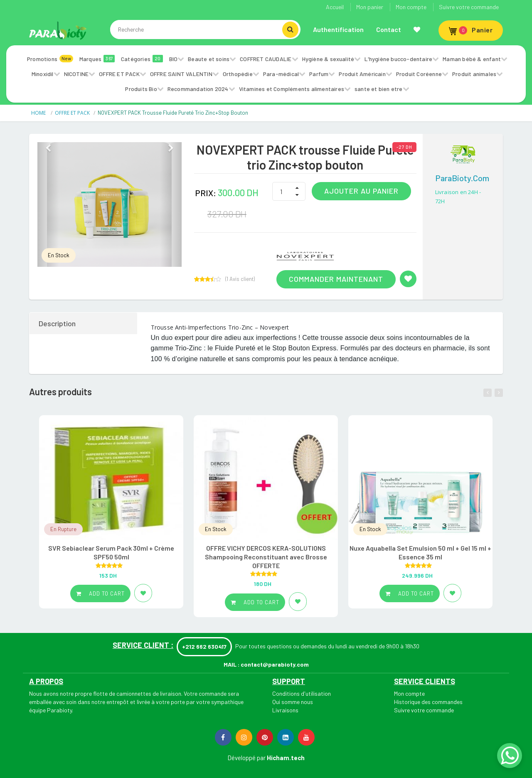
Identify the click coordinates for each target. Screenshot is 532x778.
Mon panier (370, 7)
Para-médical (281, 74)
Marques (97, 59)
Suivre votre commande (469, 7)
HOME (39, 113)
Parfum (319, 74)
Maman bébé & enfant (472, 59)
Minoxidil (43, 74)
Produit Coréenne (419, 74)
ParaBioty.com (462, 178)
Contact (389, 29)
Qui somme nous (293, 702)
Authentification (338, 29)
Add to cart (100, 593)
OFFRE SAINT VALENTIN (181, 74)
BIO (174, 59)
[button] (48, 204)
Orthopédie (238, 74)
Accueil (335, 7)
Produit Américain (362, 74)
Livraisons (285, 710)
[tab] (84, 323)
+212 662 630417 (204, 646)
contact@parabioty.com (275, 664)
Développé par (246, 758)
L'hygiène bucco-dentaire (398, 59)
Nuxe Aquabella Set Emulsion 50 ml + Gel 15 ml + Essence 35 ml (420, 552)
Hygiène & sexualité (328, 59)
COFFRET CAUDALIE (266, 59)
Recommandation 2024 (198, 89)
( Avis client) (240, 279)
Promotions (50, 59)
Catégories (142, 59)
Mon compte (411, 7)
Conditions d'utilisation (302, 693)
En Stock (59, 255)
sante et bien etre (379, 89)
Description (57, 323)
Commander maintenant (336, 279)
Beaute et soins (209, 59)
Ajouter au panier (361, 191)
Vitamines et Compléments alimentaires (292, 89)
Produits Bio (141, 89)
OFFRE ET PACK (119, 74)
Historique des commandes (428, 702)
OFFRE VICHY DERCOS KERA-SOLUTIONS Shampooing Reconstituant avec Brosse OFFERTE (266, 557)
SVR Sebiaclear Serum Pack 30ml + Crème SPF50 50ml (111, 552)
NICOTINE (76, 74)
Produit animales (474, 74)
